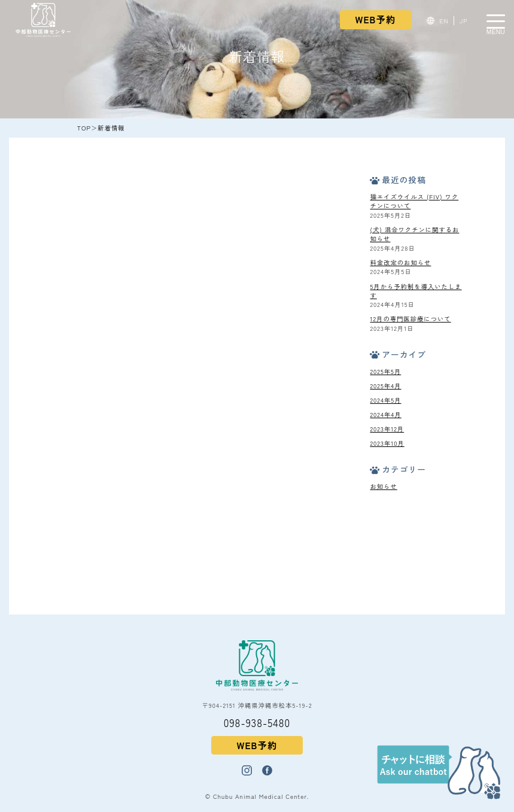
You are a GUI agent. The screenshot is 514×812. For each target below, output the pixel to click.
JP (464, 21)
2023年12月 (387, 429)
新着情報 (111, 128)
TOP (84, 128)
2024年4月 (385, 414)
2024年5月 (385, 400)
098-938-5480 (257, 723)
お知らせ (383, 486)
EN (444, 21)
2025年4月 (385, 386)
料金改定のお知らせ (400, 262)
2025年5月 (385, 371)
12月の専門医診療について (410, 319)
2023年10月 (387, 443)
